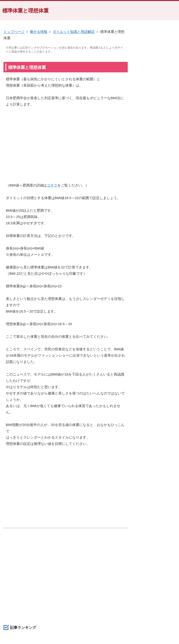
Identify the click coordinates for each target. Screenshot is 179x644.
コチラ (52, 185)
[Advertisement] (66, 147)
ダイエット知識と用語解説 (74, 32)
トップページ (14, 32)
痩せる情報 (39, 32)
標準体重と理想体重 (26, 11)
